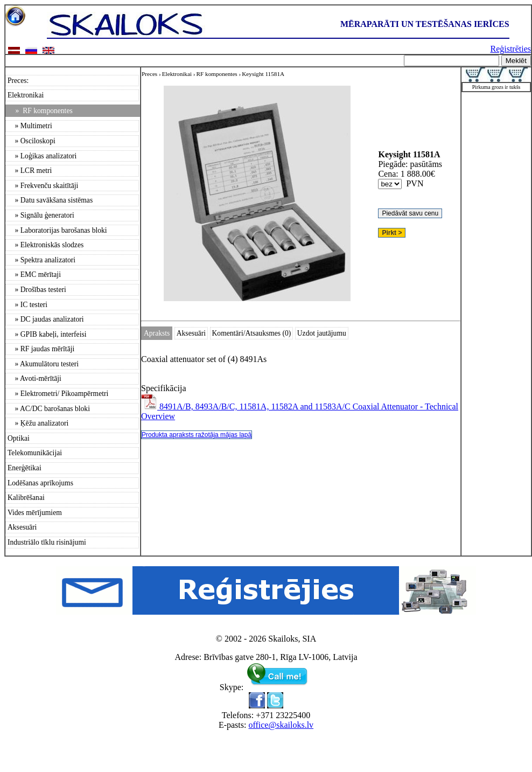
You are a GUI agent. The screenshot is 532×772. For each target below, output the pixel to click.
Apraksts (157, 333)
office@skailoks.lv (281, 725)
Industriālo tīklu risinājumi (47, 542)
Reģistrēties (510, 49)
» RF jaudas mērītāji (41, 349)
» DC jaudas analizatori (46, 319)
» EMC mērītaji (34, 274)
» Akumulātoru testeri (43, 364)
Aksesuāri (22, 527)
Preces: (18, 81)
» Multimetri (30, 126)
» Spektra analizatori (41, 260)
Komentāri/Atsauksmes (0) (252, 333)
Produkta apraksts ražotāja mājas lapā (197, 435)
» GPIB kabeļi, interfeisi (47, 334)
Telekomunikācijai (35, 453)
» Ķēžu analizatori (38, 423)
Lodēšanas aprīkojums (40, 483)
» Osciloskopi (31, 141)
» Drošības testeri (37, 290)
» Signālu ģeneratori (41, 215)
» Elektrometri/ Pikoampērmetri (58, 394)
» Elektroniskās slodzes (45, 245)
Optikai (19, 438)
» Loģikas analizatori (42, 156)
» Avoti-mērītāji (34, 378)
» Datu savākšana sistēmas (50, 200)
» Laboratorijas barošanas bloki (57, 230)
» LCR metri (30, 171)
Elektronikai (26, 95)
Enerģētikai (24, 468)
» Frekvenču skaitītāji (43, 186)
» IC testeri (27, 305)
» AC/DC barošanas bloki (49, 409)
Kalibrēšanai (26, 498)
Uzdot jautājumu (322, 333)
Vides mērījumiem (35, 513)
